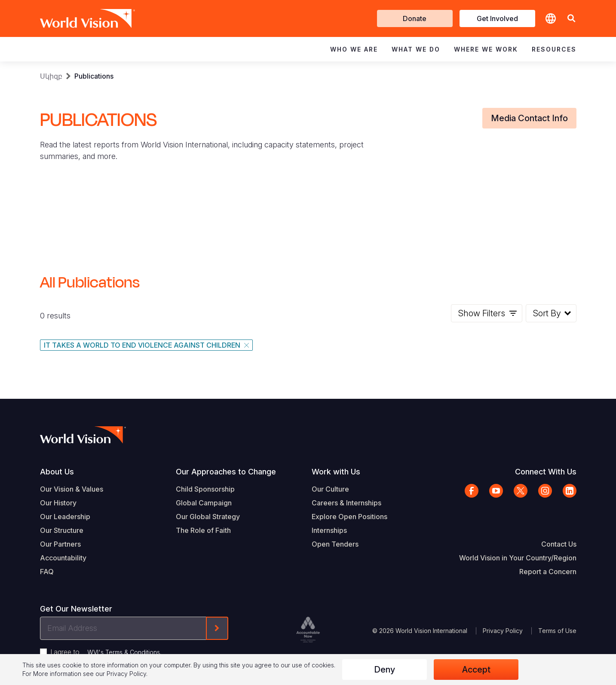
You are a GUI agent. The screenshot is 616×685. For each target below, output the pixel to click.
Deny (385, 670)
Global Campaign (204, 503)
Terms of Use (557, 631)
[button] (571, 19)
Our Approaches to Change (226, 472)
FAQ (47, 572)
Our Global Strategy (208, 517)
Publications (94, 76)
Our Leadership (65, 517)
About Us (57, 472)
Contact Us (559, 544)
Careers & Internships (346, 503)
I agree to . (106, 652)
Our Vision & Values (72, 489)
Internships (329, 530)
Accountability (63, 558)
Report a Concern (548, 572)
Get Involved (497, 18)
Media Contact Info (529, 118)
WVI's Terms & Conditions (124, 652)
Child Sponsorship (205, 489)
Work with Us (336, 472)
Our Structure (62, 530)
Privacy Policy (503, 631)
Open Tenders (335, 544)
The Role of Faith (203, 530)
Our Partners (60, 544)
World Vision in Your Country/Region (518, 558)
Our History (58, 503)
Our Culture (330, 489)
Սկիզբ (51, 76)
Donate (415, 18)
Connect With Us (546, 472)
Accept (476, 670)
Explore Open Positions (349, 517)
